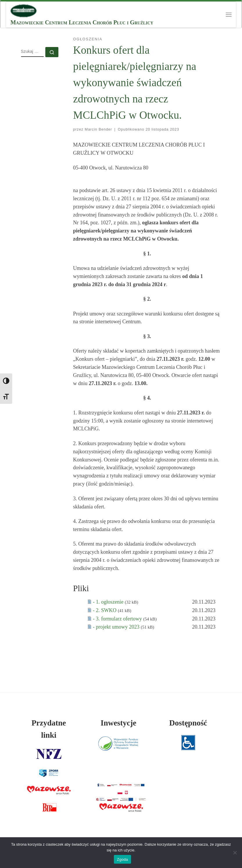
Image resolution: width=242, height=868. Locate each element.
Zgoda (122, 859)
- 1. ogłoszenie (109, 602)
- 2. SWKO (105, 610)
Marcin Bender (98, 129)
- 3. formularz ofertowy (118, 619)
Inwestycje (118, 723)
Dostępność (188, 723)
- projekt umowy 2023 (117, 627)
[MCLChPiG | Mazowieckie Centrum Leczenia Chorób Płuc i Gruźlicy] (24, 10)
